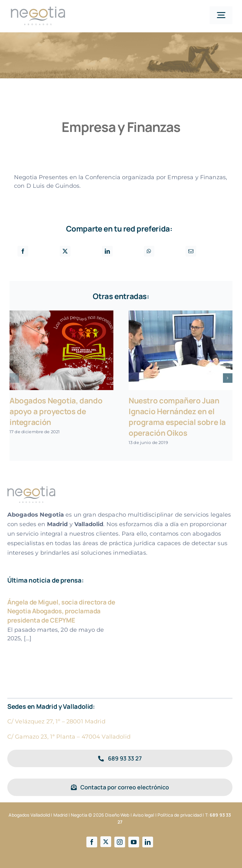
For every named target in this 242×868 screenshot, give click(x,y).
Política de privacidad (180, 815)
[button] (14, 378)
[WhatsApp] (149, 251)
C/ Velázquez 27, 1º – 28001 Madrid (56, 721)
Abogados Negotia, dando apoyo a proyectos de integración (56, 411)
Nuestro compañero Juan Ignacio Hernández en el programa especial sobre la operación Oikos (177, 417)
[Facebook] (23, 251)
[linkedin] (148, 842)
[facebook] (92, 842)
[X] (65, 251)
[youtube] (134, 842)
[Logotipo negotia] (38, 9)
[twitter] (106, 842)
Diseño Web (117, 815)
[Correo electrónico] (191, 251)
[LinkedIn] (107, 251)
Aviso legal (144, 815)
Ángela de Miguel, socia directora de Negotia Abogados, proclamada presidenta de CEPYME (61, 611)
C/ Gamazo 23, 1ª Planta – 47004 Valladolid (69, 737)
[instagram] (120, 842)
